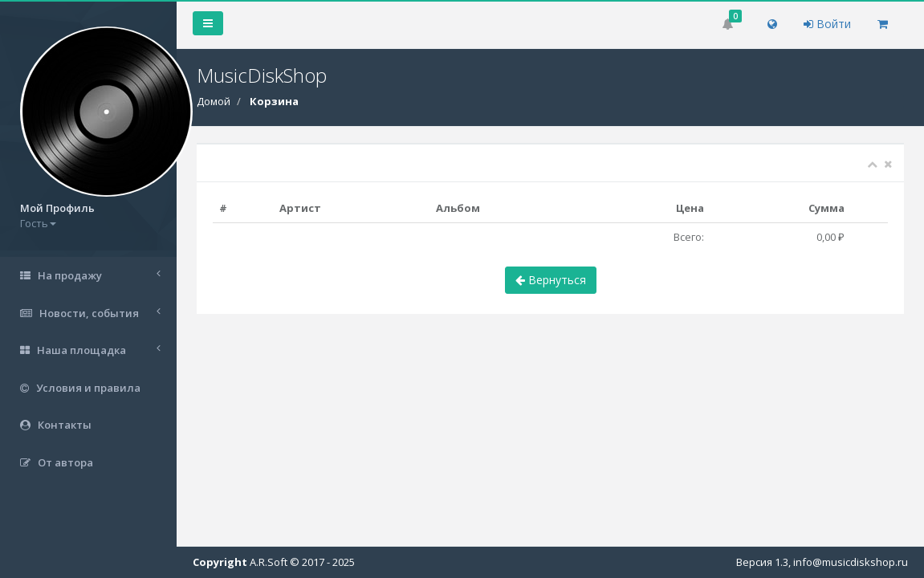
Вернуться (551, 280)
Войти (827, 24)
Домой (214, 101)
